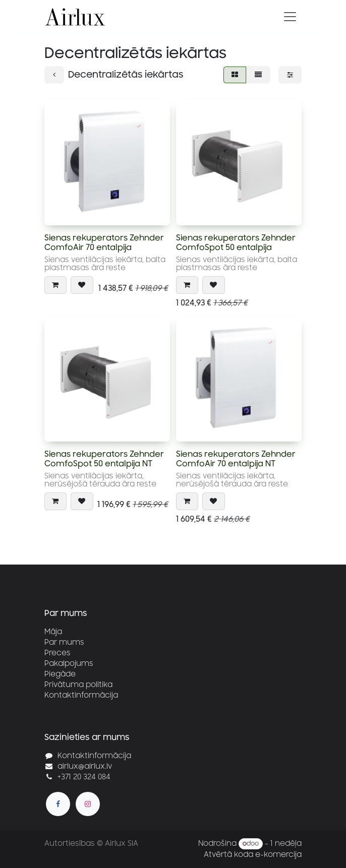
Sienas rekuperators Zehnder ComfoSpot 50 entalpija (236, 242)
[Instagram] (88, 804)
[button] (55, 285)
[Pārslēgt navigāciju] (290, 17)
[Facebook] (58, 804)
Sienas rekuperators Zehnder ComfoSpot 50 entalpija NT (104, 459)
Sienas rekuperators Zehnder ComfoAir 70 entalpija (104, 242)
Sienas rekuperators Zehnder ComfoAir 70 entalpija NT (236, 459)
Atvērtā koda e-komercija (253, 855)
